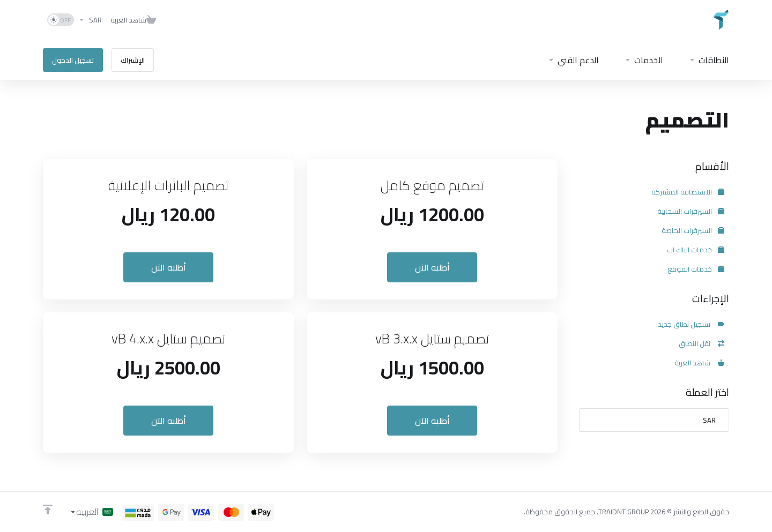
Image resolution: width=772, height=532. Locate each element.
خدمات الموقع (696, 269)
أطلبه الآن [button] (432, 267)
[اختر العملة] (90, 20)
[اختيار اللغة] (91, 512)
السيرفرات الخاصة (693, 230)
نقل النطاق (702, 343)
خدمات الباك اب (696, 250)
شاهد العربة (699, 363)
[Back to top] (48, 509)
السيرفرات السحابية (691, 211)
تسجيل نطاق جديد (691, 324)
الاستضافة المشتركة (688, 192)
